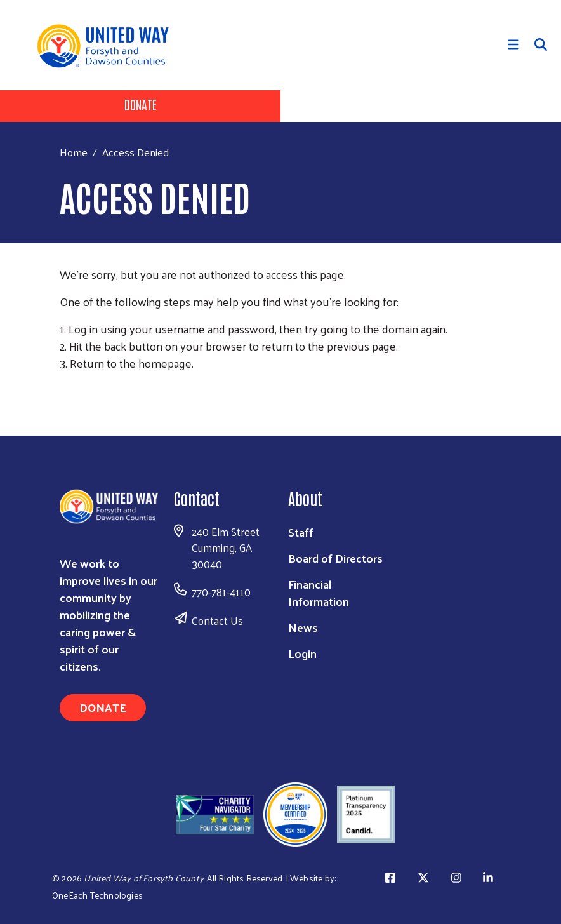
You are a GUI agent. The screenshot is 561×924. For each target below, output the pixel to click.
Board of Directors (335, 558)
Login (302, 653)
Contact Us (217, 620)
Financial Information (319, 593)
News (303, 627)
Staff (301, 532)
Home (74, 152)
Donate (141, 104)
